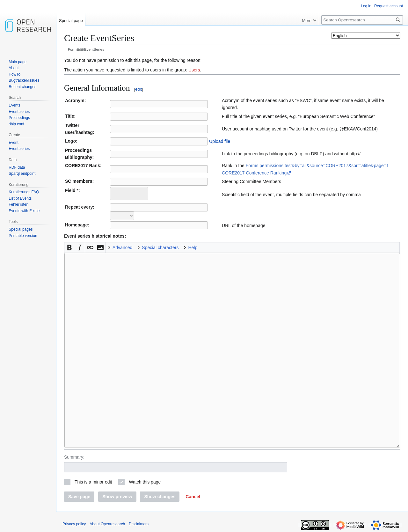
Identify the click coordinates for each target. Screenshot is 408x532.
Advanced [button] (122, 248)
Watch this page (145, 482)
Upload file (220, 141)
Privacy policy (74, 524)
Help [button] (193, 248)
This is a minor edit (93, 482)
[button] (69, 248)
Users (194, 70)
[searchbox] (116, 193)
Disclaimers (139, 524)
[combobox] (129, 194)
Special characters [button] (160, 248)
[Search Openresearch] (362, 20)
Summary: (74, 457)
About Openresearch (107, 524)
